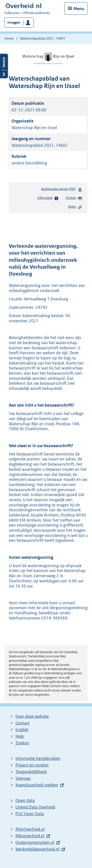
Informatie (48, 198)
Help (20, 736)
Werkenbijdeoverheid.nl (37, 849)
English (22, 730)
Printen (74, 198)
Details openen (4, 66)
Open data (25, 800)
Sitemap (23, 778)
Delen (75, 207)
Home (9, 38)
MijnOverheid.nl (30, 829)
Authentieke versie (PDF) (62, 190)
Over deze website (32, 716)
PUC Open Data (30, 814)
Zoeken (22, 743)
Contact (22, 723)
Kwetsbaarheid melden (37, 785)
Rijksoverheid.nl (30, 836)
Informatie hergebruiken (38, 758)
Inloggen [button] (14, 22)
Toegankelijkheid (31, 772)
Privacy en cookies (32, 765)
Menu (79, 9)
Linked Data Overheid (35, 807)
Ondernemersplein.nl (35, 842)
